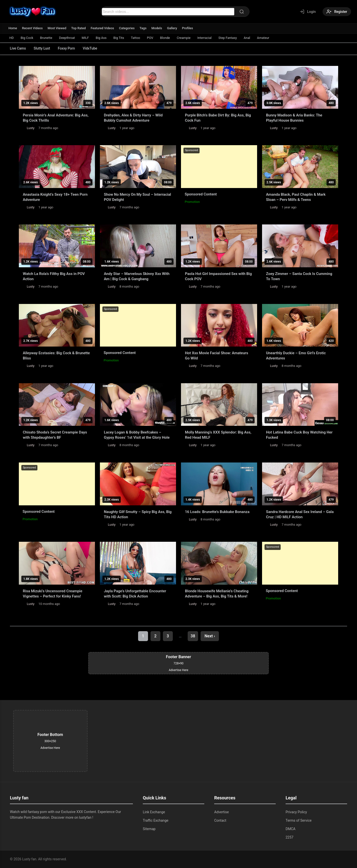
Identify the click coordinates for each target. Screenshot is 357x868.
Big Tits (120, 38)
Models (157, 28)
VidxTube (91, 48)
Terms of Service (299, 820)
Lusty (31, 128)
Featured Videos (103, 28)
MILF (86, 38)
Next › (210, 636)
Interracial (206, 38)
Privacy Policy (296, 812)
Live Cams (18, 48)
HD (12, 38)
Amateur (265, 38)
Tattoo (136, 38)
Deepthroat (67, 38)
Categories (127, 28)
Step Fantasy (229, 38)
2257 (289, 837)
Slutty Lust (42, 48)
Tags (144, 28)
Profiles (188, 28)
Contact (220, 820)
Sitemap (149, 829)
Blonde (166, 38)
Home (13, 28)
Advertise (222, 812)
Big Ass (102, 38)
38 (193, 636)
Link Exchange (154, 812)
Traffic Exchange (156, 820)
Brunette (46, 38)
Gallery (173, 28)
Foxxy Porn (67, 48)
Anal (249, 38)
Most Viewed (57, 28)
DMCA (291, 829)
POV (151, 38)
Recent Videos (32, 28)
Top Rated (79, 28)
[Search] (241, 12)
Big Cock (27, 38)
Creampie (185, 38)
